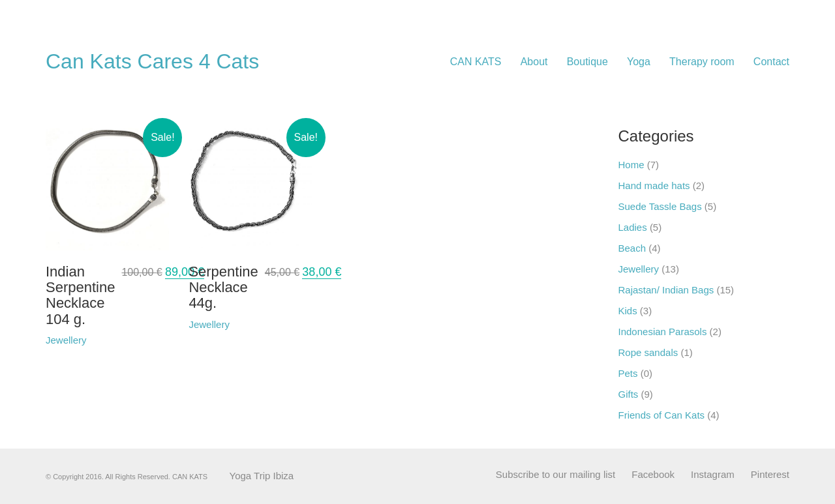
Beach (632, 248)
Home (631, 165)
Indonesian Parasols (663, 332)
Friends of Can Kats (662, 415)
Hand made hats (654, 185)
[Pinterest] (770, 475)
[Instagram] (713, 475)
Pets (628, 373)
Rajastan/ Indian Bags (666, 290)
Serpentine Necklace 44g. (223, 288)
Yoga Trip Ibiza (262, 476)
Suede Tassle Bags (660, 206)
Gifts (629, 394)
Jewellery (639, 269)
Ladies (633, 227)
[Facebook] (653, 475)
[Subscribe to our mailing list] (555, 475)
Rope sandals (648, 352)
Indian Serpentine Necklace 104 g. (80, 296)
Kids (628, 311)
